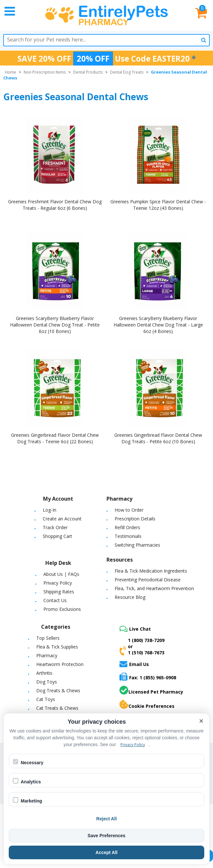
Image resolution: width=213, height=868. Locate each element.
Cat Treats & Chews (57, 708)
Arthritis (44, 673)
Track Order (55, 527)
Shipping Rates (59, 592)
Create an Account (62, 519)
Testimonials (128, 536)
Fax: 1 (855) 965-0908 (148, 677)
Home (11, 72)
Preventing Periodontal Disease (148, 580)
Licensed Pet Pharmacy (151, 690)
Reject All (106, 819)
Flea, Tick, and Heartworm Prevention (154, 588)
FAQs (74, 574)
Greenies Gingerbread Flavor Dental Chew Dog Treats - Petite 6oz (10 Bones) (158, 438)
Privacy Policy (58, 583)
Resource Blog (130, 597)
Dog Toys (47, 682)
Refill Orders (127, 527)
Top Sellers (48, 638)
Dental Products (88, 72)
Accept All (106, 852)
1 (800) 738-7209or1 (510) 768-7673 (142, 646)
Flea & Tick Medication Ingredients (151, 571)
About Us (53, 574)
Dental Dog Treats (127, 72)
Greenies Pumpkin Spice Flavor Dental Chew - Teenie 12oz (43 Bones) (158, 205)
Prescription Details (135, 519)
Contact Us (55, 600)
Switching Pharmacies (137, 545)
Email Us (134, 664)
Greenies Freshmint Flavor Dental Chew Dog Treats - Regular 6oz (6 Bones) (55, 205)
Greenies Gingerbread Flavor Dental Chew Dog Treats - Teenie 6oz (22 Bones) (55, 438)
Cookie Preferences (147, 705)
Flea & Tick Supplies (57, 647)
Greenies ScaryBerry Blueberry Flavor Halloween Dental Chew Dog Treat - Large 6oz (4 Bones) (158, 325)
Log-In (50, 510)
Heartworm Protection (60, 664)
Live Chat (135, 629)
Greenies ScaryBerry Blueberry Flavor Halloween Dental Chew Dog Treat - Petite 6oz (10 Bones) (55, 325)
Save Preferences (107, 836)
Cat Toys (46, 699)
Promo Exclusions (62, 609)
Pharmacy (47, 655)
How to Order (129, 510)
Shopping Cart (57, 536)
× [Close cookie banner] (201, 721)
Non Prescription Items (45, 72)
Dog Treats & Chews (58, 690)
